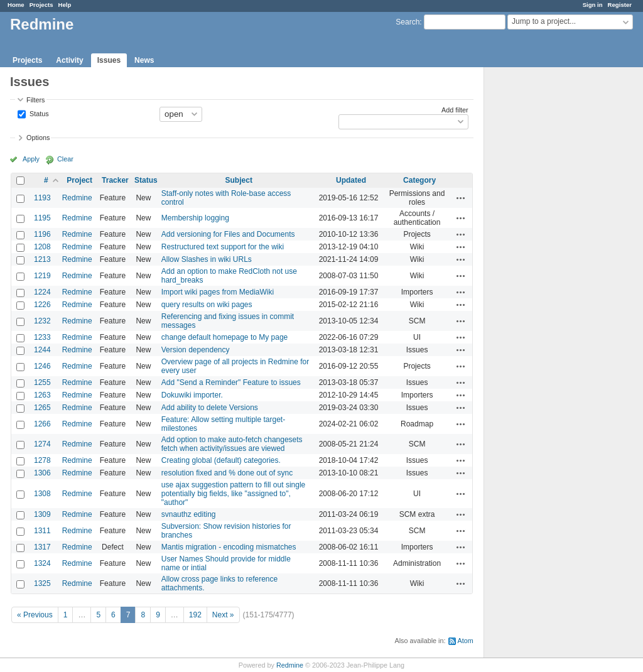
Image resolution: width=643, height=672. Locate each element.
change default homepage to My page (224, 337)
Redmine (77, 198)
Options (38, 138)
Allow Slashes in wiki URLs (207, 259)
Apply (31, 159)
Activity (69, 60)
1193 (42, 198)
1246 (42, 366)
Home (16, 5)
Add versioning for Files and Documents (228, 234)
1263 (42, 395)
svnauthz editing (189, 514)
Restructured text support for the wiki (223, 247)
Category (419, 180)
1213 (42, 259)
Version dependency (196, 350)
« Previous (35, 615)
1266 (42, 424)
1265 (42, 408)
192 (195, 615)
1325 (42, 583)
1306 (42, 473)
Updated (351, 180)
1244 (42, 350)
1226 (42, 305)
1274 (42, 444)
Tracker (115, 180)
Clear (65, 159)
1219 (42, 276)
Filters (35, 100)
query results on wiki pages (207, 305)
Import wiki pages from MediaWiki (218, 292)
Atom (466, 641)
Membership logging (195, 218)
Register (620, 5)
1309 (42, 514)
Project (79, 180)
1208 (42, 247)
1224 (42, 292)
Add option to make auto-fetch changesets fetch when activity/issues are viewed (232, 444)
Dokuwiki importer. (192, 395)
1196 (42, 234)
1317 (42, 547)
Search (408, 22)
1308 (42, 494)
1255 (42, 382)
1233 (42, 337)
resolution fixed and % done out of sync (227, 473)
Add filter (455, 110)
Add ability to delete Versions (210, 408)
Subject (239, 180)
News (144, 60)
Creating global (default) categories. (221, 460)
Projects (41, 5)
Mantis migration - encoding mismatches (229, 547)
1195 (42, 218)
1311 (42, 531)
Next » (223, 615)
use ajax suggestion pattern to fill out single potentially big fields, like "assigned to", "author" (233, 494)
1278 (42, 460)
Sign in (593, 5)
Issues (109, 60)
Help (65, 5)
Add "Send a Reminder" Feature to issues (231, 382)
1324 (42, 563)
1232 (42, 321)
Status (38, 113)
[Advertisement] (547, 264)
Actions (461, 198)
